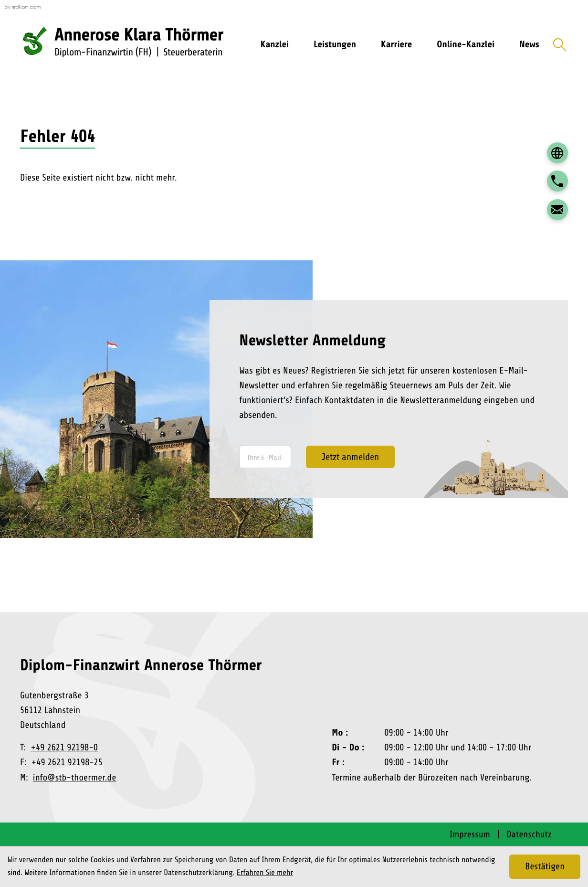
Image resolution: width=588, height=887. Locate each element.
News (529, 44)
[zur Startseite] (128, 45)
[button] (557, 181)
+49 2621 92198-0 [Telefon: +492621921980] (64, 748)
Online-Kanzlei (466, 44)
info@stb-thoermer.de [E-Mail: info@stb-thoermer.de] (75, 778)
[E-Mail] (265, 457)
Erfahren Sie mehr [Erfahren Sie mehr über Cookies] (265, 873)
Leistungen (335, 44)
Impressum (470, 834)
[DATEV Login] (557, 153)
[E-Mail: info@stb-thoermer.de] (557, 210)
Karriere (396, 44)
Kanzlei (275, 44)
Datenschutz (529, 834)
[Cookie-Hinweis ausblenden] (545, 867)
